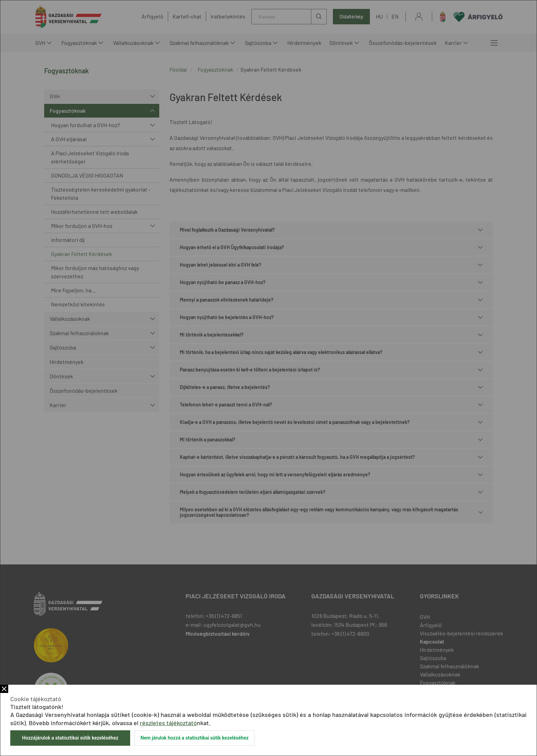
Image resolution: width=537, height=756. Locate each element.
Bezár (4, 689)
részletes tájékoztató (168, 723)
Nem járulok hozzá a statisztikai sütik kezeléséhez (195, 738)
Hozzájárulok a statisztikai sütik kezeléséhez (70, 738)
